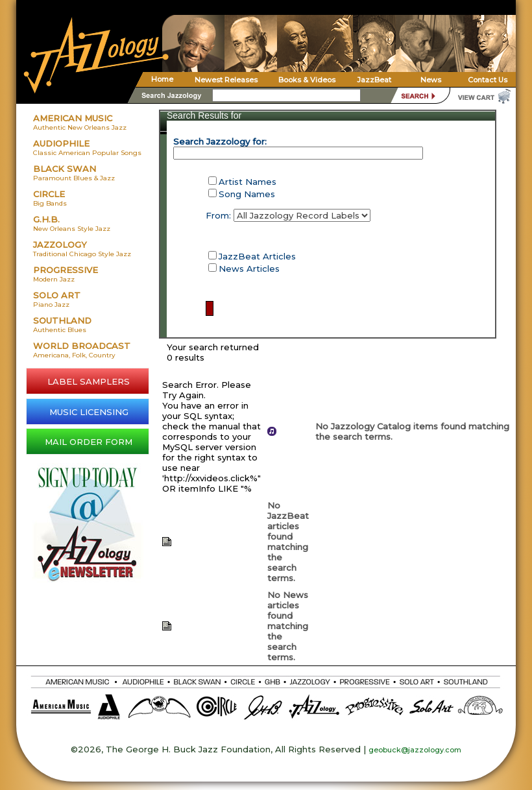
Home (162, 79)
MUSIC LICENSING (89, 412)
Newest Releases (226, 80)
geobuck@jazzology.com (415, 750)
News (431, 80)
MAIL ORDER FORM (89, 442)
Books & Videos (307, 80)
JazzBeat (374, 80)
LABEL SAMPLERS (89, 381)
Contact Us (488, 80)
